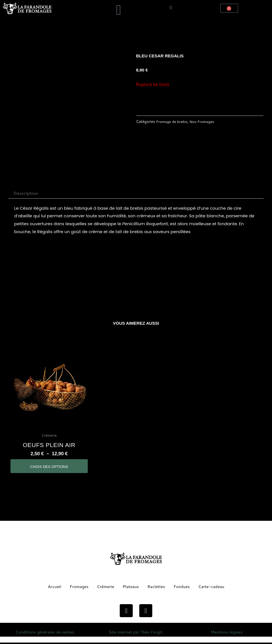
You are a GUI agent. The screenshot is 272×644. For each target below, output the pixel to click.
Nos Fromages (204, 121)
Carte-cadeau (213, 588)
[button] (82, 4)
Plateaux (130, 588)
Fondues (183, 588)
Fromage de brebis (173, 121)
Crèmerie (105, 588)
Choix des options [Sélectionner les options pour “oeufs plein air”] (49, 468)
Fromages (78, 588)
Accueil (52, 588)
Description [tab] (27, 193)
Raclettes (157, 588)
